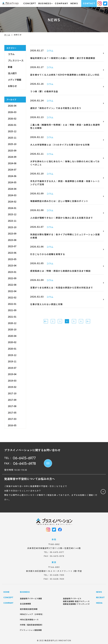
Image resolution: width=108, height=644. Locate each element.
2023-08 (12, 240)
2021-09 (12, 310)
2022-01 (12, 304)
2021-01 (12, 317)
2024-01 (12, 208)
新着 (10, 67)
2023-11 (12, 221)
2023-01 (12, 272)
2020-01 (12, 349)
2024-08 (12, 163)
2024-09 (12, 157)
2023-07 (12, 246)
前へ (46, 321)
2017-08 (12, 406)
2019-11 (12, 361)
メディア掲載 (15, 80)
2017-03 (12, 419)
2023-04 (12, 265)
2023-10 (12, 227)
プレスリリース (16, 60)
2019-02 (12, 387)
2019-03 (12, 381)
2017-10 (12, 393)
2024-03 (12, 195)
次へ (88, 321)
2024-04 (12, 189)
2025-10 (12, 144)
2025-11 (12, 138)
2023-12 (12, 214)
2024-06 (12, 176)
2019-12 (12, 355)
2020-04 (12, 336)
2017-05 (12, 413)
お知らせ (12, 86)
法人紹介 (12, 73)
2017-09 (12, 400)
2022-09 (12, 278)
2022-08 (12, 285)
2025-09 (12, 150)
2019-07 (12, 368)
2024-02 (12, 201)
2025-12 (12, 131)
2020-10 (12, 329)
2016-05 (12, 425)
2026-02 (12, 118)
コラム (11, 54)
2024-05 (12, 182)
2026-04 (12, 106)
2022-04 (12, 291)
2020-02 (12, 342)
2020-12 (12, 323)
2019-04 (12, 374)
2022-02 (12, 297)
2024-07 (12, 170)
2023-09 (12, 233)
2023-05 (12, 259)
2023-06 (12, 253)
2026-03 (12, 112)
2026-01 (12, 125)
